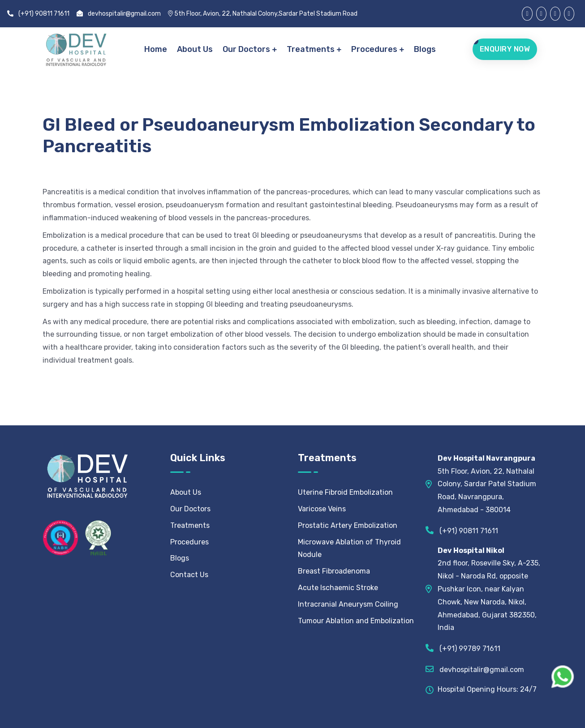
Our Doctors (247, 49)
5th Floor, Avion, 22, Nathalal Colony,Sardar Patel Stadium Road (263, 14)
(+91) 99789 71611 (463, 648)
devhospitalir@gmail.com (119, 14)
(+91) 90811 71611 (38, 14)
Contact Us (189, 575)
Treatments (311, 49)
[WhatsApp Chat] (563, 677)
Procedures (375, 49)
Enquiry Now (505, 49)
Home (156, 49)
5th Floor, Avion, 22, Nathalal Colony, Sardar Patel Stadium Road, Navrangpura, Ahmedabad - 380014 (487, 484)
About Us (195, 49)
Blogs (425, 49)
